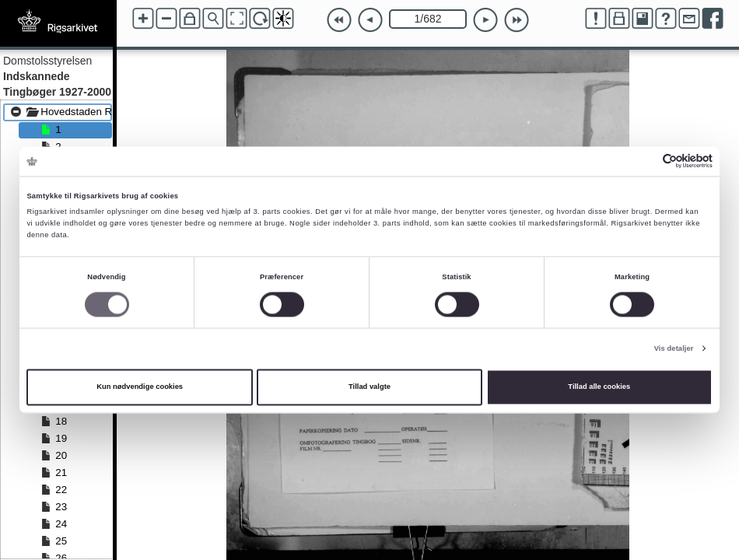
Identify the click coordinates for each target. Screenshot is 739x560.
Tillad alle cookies (599, 387)
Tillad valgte (369, 387)
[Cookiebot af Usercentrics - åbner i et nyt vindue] (644, 161)
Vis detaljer (674, 348)
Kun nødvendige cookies (140, 387)
